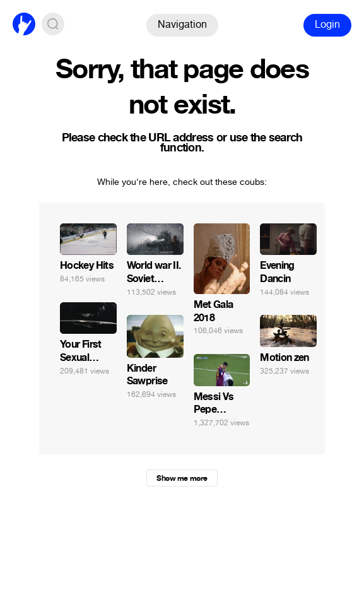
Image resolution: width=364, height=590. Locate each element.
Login (327, 24)
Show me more (182, 478)
